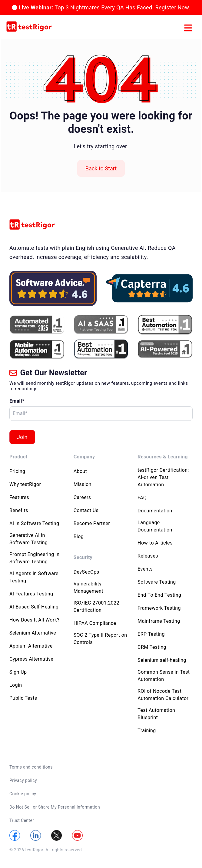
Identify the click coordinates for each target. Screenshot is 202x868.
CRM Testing (152, 647)
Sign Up (18, 672)
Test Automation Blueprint (156, 714)
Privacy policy (23, 780)
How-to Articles (155, 543)
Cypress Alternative (31, 659)
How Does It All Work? (34, 620)
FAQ (142, 498)
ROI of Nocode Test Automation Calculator (163, 695)
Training (147, 731)
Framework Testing (159, 608)
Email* (17, 401)
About (80, 471)
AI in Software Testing (34, 523)
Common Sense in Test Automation (164, 676)
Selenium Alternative (33, 633)
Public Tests (23, 698)
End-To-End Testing (159, 595)
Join (22, 437)
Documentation (155, 511)
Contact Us (86, 510)
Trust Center (22, 820)
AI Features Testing (31, 594)
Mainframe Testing (159, 621)
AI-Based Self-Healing (34, 607)
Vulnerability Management (88, 587)
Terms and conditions (31, 767)
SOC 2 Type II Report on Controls (100, 639)
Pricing (17, 471)
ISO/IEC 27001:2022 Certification (96, 607)
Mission (83, 484)
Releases (148, 556)
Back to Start (101, 168)
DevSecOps (86, 572)
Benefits (19, 510)
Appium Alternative (31, 646)
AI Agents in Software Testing (34, 577)
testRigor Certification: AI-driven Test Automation (163, 477)
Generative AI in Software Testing (28, 539)
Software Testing (157, 582)
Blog (79, 536)
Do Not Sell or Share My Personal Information (55, 807)
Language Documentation (155, 526)
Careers (82, 497)
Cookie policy (23, 794)
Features (19, 497)
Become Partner (92, 523)
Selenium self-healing (162, 660)
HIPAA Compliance (95, 623)
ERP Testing (151, 634)
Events (145, 569)
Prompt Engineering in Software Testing (35, 558)
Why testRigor (25, 484)
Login (16, 685)
